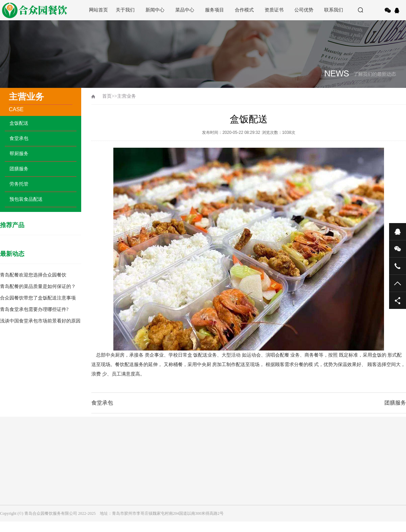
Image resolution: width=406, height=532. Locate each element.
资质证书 (274, 10)
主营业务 (127, 96)
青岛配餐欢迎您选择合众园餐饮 (33, 275)
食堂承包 (19, 138)
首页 (107, 96)
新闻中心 (155, 10)
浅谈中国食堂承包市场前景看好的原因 (40, 321)
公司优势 (304, 10)
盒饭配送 (19, 123)
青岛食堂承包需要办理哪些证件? (34, 309)
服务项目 (215, 10)
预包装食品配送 (26, 199)
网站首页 (98, 10)
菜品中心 (185, 10)
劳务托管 (19, 184)
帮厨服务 (19, 154)
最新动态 (12, 254)
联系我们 (334, 10)
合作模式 (244, 10)
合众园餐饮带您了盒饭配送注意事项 (38, 298)
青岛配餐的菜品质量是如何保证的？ (38, 286)
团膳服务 (19, 169)
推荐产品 (12, 225)
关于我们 (125, 10)
